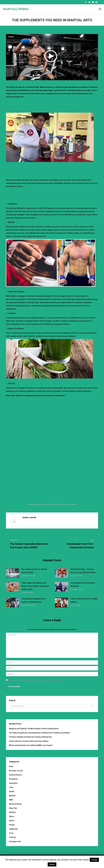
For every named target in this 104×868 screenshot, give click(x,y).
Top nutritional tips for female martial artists (34, 571)
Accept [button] (94, 860)
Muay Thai (13, 808)
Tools (11, 833)
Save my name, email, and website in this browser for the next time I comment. (36, 680)
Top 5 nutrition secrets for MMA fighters (84, 600)
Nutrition (11, 37)
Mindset (12, 796)
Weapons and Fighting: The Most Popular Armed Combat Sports (34, 729)
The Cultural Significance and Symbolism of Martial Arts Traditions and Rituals (39, 733)
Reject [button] (52, 864)
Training (12, 837)
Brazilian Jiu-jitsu (16, 771)
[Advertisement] (52, 105)
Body (11, 766)
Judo (11, 787)
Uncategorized (15, 841)
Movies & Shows (15, 804)
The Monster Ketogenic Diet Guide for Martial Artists (33, 600)
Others (12, 816)
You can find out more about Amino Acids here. (66, 236)
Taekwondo (13, 829)
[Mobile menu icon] (100, 9)
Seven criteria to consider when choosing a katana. (29, 741)
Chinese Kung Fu (16, 775)
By (47, 505)
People (12, 825)
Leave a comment (69, 505)
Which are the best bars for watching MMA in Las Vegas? (31, 745)
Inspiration (13, 783)
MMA (11, 800)
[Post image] (12, 573)
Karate (12, 791)
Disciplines (13, 779)
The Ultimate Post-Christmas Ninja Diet (83, 585)
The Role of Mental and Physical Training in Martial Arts (30, 737)
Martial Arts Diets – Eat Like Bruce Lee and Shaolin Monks (83, 571)
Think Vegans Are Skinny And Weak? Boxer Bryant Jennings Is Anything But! (35, 586)
